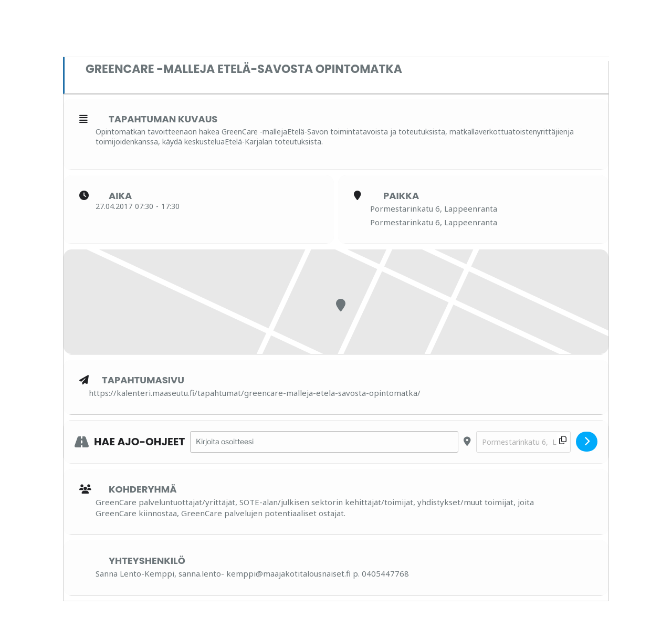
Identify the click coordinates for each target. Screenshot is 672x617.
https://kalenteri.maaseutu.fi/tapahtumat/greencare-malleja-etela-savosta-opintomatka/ (255, 393)
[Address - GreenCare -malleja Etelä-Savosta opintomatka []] (324, 442)
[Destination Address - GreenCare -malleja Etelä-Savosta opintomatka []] (523, 442)
